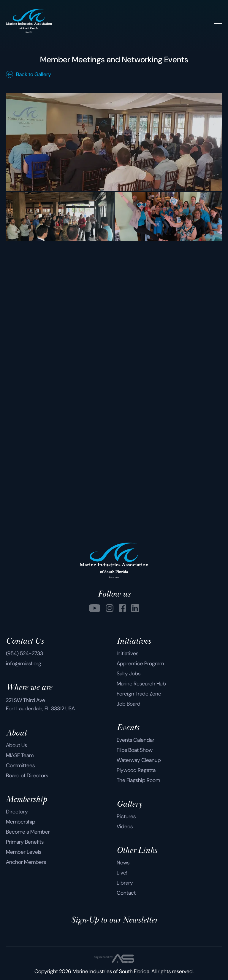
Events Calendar (136, 740)
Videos (125, 826)
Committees (20, 765)
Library (125, 883)
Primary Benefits (25, 842)
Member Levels (24, 852)
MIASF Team (20, 755)
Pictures (126, 816)
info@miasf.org (24, 664)
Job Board (129, 704)
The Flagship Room (138, 780)
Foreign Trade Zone (139, 694)
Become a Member (28, 832)
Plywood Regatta (136, 770)
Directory (17, 812)
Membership (21, 822)
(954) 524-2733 (24, 653)
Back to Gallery (28, 74)
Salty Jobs (129, 674)
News (123, 863)
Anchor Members (26, 862)
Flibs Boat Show (135, 750)
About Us (16, 745)
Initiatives (128, 653)
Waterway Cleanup (139, 760)
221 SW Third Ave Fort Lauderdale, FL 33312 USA (40, 704)
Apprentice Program (140, 664)
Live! (122, 873)
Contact (126, 893)
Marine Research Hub (141, 684)
